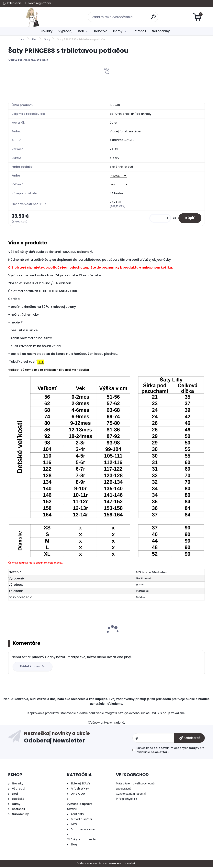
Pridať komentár (33, 667)
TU (41, 363)
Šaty (47, 39)
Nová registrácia (40, 3)
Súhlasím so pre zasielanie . (170, 751)
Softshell (139, 31)
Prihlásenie (14, 3)
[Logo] (32, 17)
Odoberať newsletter (78, 739)
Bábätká (101, 31)
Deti (81, 31)
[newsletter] (189, 739)
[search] (154, 18)
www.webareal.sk (122, 864)
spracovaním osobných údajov (176, 749)
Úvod (22, 39)
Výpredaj (65, 31)
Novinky (46, 31)
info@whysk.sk (127, 800)
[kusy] (158, 219)
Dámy (118, 31)
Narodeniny (161, 31)
